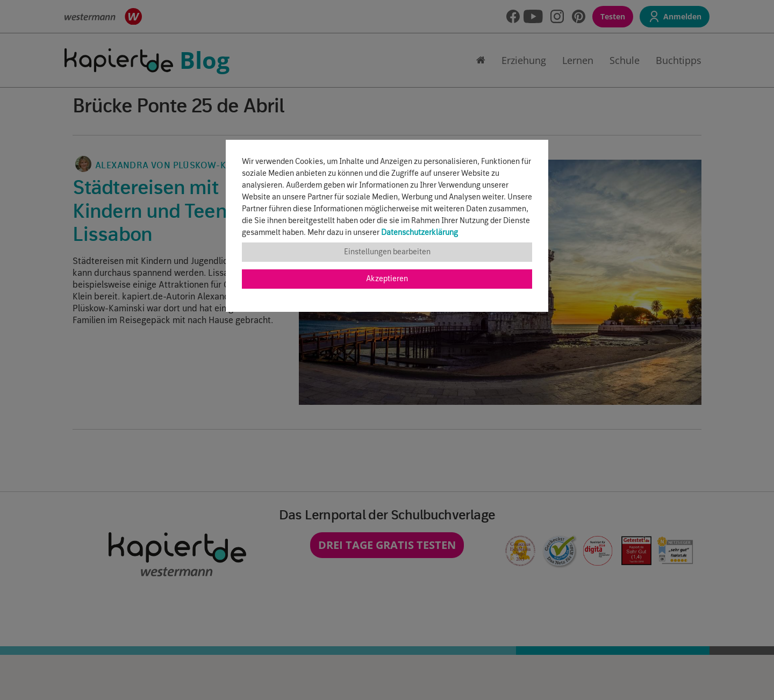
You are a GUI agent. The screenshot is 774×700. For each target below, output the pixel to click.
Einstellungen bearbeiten (387, 252)
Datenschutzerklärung (420, 233)
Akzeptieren (387, 279)
